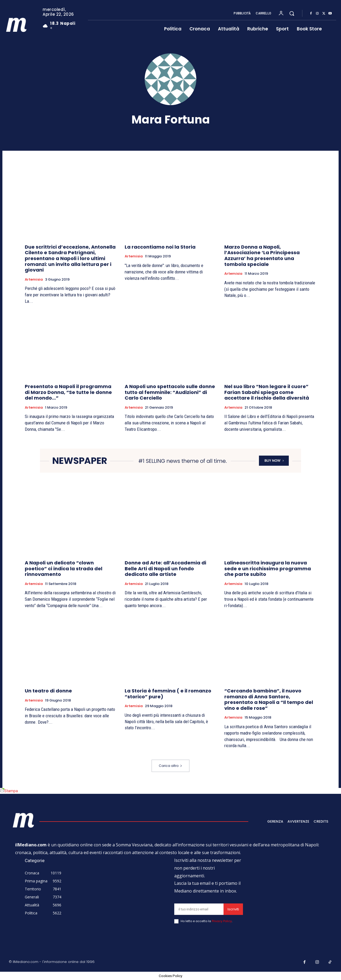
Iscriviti (233, 909)
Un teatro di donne (48, 691)
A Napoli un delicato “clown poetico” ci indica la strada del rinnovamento (64, 568)
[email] (199, 909)
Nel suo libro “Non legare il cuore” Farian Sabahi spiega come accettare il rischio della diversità (267, 392)
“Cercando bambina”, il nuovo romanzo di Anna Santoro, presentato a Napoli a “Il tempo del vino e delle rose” (269, 699)
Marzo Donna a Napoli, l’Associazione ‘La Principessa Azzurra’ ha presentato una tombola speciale (262, 256)
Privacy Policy (222, 921)
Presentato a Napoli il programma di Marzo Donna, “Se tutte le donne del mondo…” (68, 392)
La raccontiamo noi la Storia (160, 247)
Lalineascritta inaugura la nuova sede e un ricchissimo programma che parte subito (268, 568)
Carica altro (170, 766)
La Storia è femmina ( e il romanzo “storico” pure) (168, 694)
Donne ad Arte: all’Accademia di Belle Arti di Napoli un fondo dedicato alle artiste (165, 568)
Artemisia (34, 280)
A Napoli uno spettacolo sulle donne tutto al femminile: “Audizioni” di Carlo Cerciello (170, 392)
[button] (292, 13)
